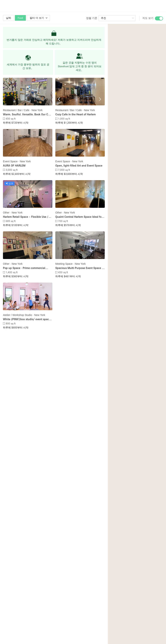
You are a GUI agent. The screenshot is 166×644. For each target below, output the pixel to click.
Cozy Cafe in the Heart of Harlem (76, 114)
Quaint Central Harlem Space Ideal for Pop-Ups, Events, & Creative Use (79, 217)
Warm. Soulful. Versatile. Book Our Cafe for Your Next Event (27, 114)
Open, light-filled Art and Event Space (79, 165)
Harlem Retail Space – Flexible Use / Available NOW (26, 217)
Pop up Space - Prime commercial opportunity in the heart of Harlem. (24, 268)
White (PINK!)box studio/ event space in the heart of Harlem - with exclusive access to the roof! (27, 319)
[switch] (159, 18)
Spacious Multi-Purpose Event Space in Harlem (80, 268)
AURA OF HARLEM (14, 165)
